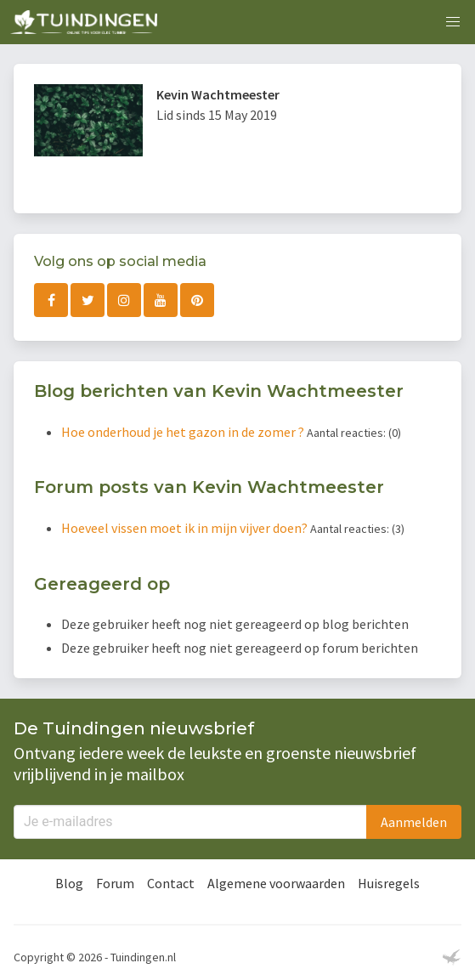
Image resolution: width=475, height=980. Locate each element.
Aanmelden (414, 822)
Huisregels (389, 883)
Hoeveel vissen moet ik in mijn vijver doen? (186, 528)
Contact (171, 883)
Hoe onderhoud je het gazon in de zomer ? (184, 432)
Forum (115, 883)
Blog (69, 883)
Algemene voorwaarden (276, 883)
